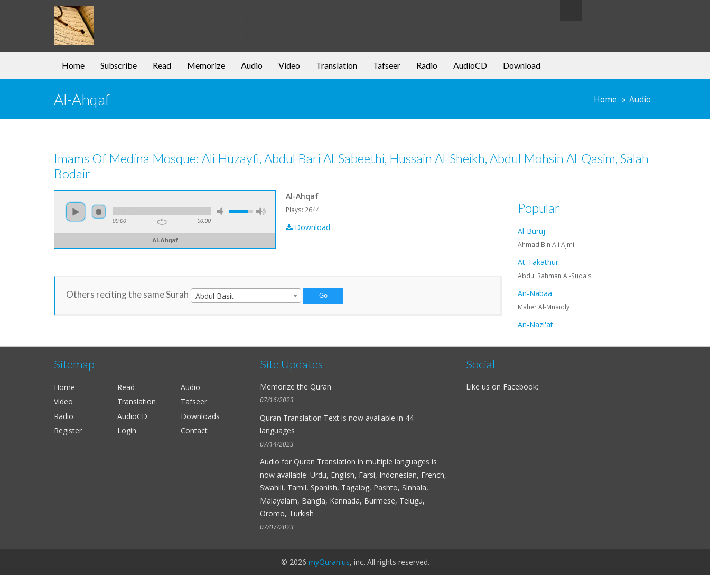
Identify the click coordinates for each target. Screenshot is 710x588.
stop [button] (99, 212)
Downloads (200, 416)
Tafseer (387, 65)
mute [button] (222, 211)
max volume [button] (261, 211)
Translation (337, 65)
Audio (252, 65)
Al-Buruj (531, 231)
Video (289, 65)
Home (73, 65)
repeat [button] (162, 222)
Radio (427, 65)
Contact (194, 430)
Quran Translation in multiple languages (362, 462)
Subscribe (119, 65)
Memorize (206, 65)
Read (162, 65)
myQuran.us (329, 562)
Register (68, 430)
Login (127, 430)
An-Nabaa (535, 293)
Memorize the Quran (296, 387)
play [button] (76, 212)
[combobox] (246, 296)
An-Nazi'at (535, 324)
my (140, 18)
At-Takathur (538, 262)
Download (522, 65)
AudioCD (470, 65)
